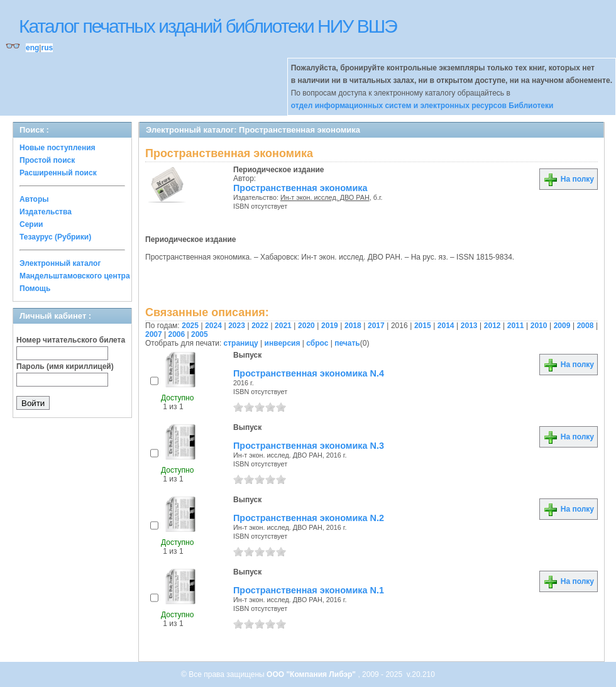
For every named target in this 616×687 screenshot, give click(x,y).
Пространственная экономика (300, 188)
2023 (237, 326)
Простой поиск (47, 160)
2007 (154, 334)
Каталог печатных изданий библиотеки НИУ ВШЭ (208, 26)
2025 (190, 326)
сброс (317, 343)
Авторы (34, 199)
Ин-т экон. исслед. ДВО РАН (325, 197)
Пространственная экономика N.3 (309, 446)
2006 (177, 334)
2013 (469, 326)
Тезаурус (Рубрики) (55, 237)
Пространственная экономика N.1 (309, 590)
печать (347, 343)
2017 (376, 326)
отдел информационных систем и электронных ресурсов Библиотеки (422, 106)
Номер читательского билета (71, 340)
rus (47, 48)
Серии (31, 224)
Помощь (35, 289)
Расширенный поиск (58, 173)
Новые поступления (58, 148)
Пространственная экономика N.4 (309, 373)
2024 (213, 326)
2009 (562, 326)
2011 (516, 326)
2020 (306, 326)
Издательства (46, 212)
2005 (200, 334)
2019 (330, 326)
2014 (446, 326)
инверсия (283, 343)
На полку (569, 179)
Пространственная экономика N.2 (309, 518)
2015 (423, 326)
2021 (283, 326)
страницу (241, 343)
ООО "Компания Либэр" (312, 674)
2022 (260, 326)
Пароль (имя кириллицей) (65, 366)
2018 (353, 326)
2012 (492, 326)
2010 (539, 326)
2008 (586, 326)
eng (32, 48)
